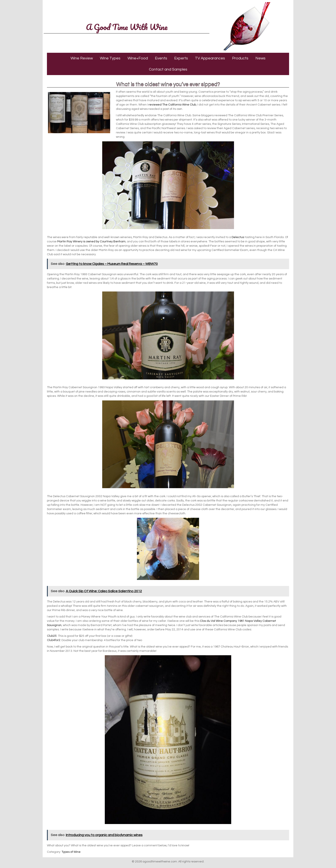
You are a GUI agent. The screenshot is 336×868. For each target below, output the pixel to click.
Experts (181, 58)
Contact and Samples (168, 69)
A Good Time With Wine (127, 27)
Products (240, 58)
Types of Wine (71, 852)
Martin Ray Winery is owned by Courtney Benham (91, 242)
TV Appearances (210, 58)
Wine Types (110, 58)
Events (161, 58)
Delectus (238, 237)
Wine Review (82, 58)
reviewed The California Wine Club (172, 105)
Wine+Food (138, 58)
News (260, 58)
